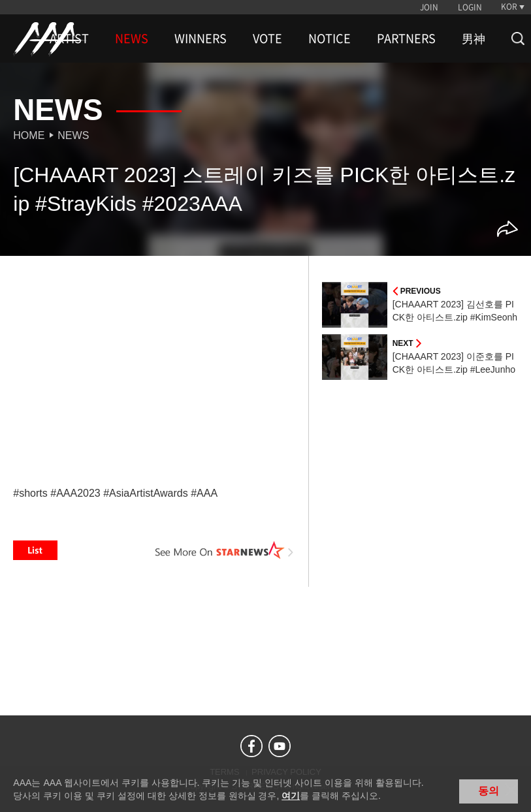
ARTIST (69, 39)
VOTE (267, 39)
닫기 (511, 790)
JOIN (429, 7)
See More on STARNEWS (225, 550)
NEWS (132, 39)
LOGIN (470, 7)
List (35, 550)
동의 (489, 791)
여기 (291, 796)
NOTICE (330, 39)
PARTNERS (406, 39)
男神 (474, 39)
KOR (509, 7)
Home (29, 135)
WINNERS (201, 39)
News (73, 135)
